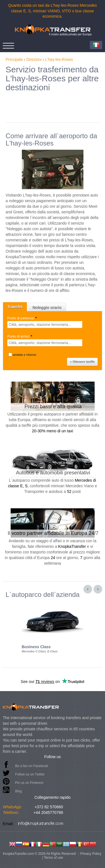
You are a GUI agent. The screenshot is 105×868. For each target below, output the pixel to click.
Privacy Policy (91, 854)
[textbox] (45, 325)
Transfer (15, 307)
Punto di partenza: (23, 318)
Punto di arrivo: (20, 336)
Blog (18, 791)
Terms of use (53, 858)
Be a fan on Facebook (32, 766)
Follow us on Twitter (30, 774)
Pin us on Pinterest (29, 783)
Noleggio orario (47, 308)
